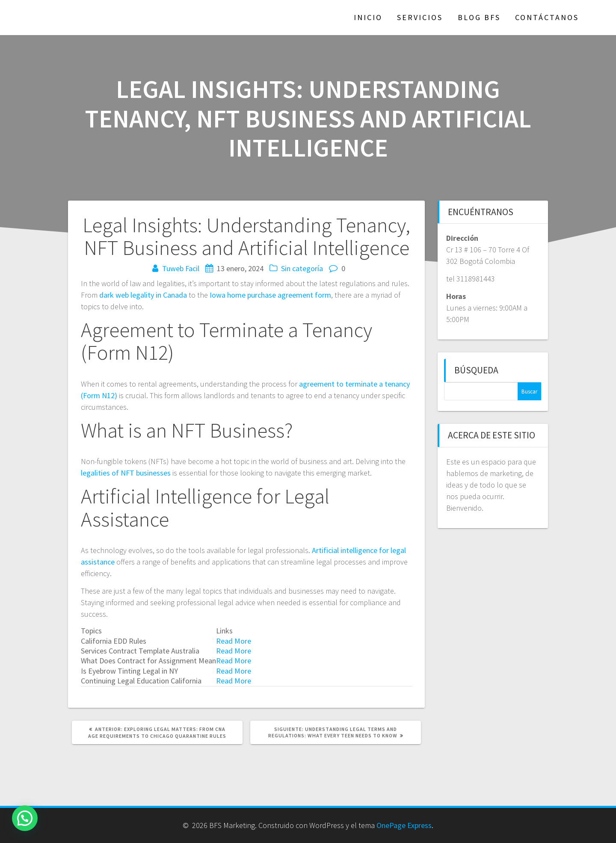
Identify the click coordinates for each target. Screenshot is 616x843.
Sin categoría (302, 268)
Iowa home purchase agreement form (270, 295)
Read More (234, 641)
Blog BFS (479, 17)
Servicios (420, 17)
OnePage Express (404, 825)
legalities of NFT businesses (126, 473)
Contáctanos (547, 17)
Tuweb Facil (181, 268)
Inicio (368, 17)
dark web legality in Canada (143, 295)
